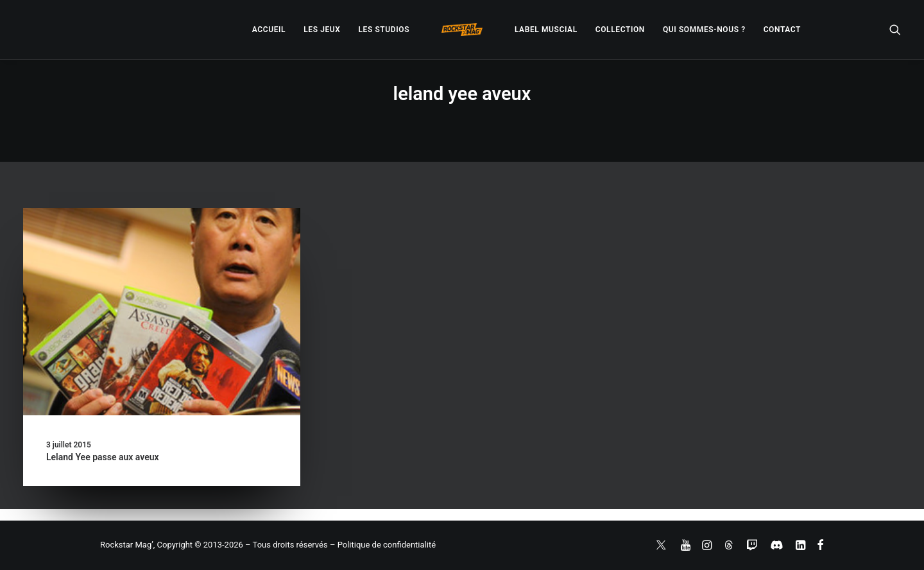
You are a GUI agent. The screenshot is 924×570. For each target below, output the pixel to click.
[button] (895, 30)
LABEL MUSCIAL (546, 30)
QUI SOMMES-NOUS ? (704, 30)
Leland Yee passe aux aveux (103, 457)
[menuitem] (269, 30)
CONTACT (782, 30)
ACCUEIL (269, 30)
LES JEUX (322, 30)
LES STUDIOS (384, 30)
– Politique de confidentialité (383, 545)
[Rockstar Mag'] (462, 30)
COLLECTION (620, 30)
